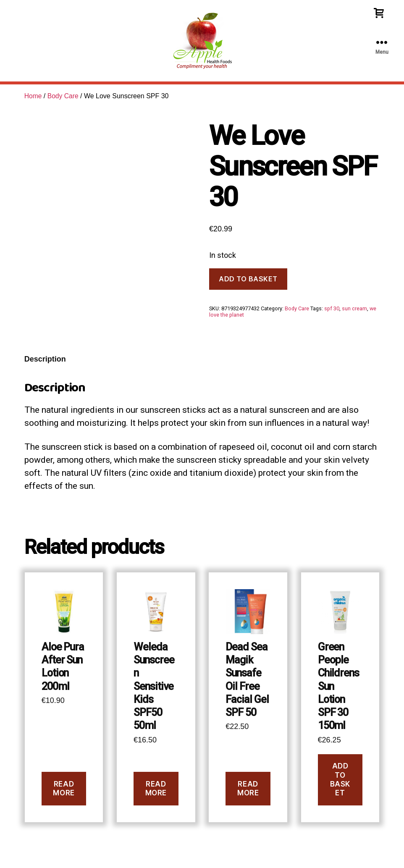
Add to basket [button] (340, 779)
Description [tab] (45, 359)
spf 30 (332, 308)
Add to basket (248, 279)
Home (33, 96)
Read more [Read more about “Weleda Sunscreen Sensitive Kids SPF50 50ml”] (156, 788)
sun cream (354, 308)
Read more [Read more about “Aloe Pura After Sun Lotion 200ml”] (64, 788)
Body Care (64, 96)
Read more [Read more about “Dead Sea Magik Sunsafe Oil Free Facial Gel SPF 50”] (248, 788)
